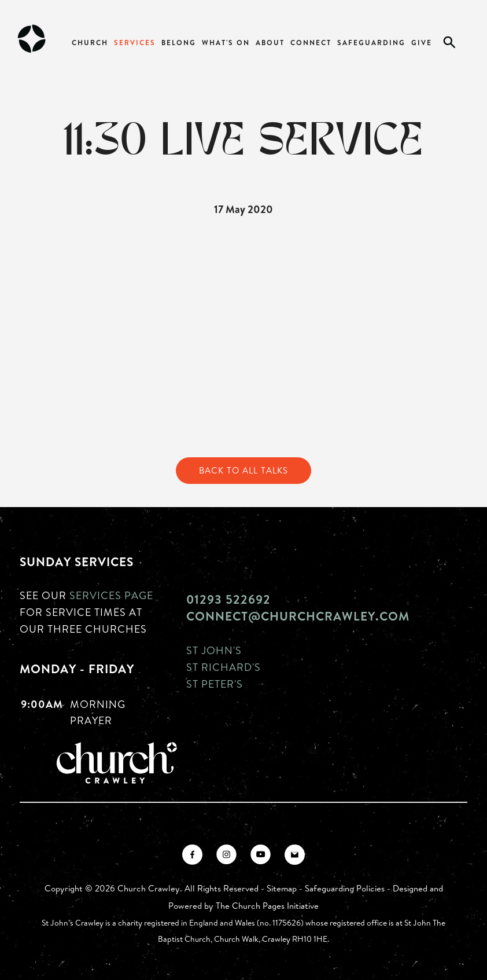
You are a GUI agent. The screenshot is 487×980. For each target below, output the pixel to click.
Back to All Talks (244, 470)
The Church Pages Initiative (267, 906)
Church (90, 43)
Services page (111, 595)
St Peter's (215, 684)
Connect (311, 43)
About (270, 43)
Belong (179, 43)
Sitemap (282, 888)
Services (135, 43)
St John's (214, 650)
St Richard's (224, 667)
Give (422, 43)
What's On (226, 43)
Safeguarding (371, 43)
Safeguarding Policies (345, 888)
